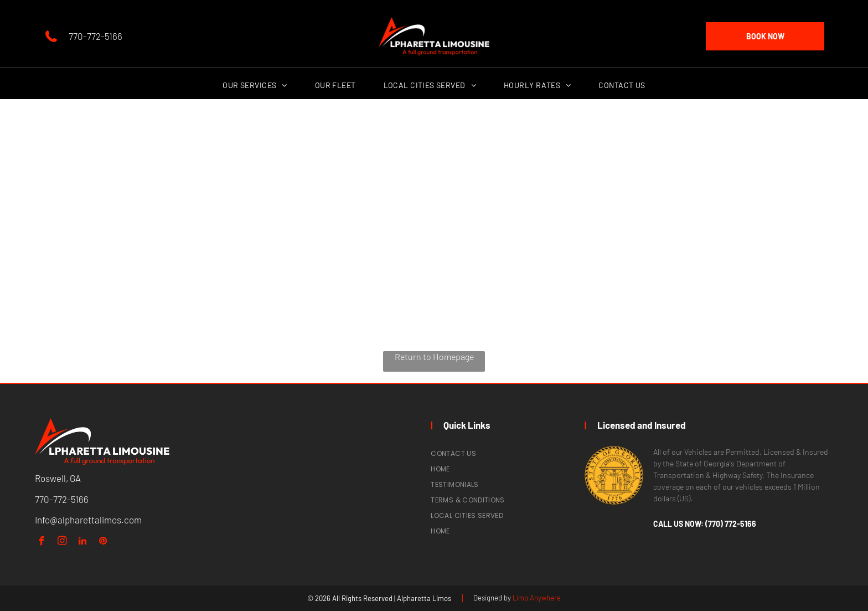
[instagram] (62, 542)
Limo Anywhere (537, 598)
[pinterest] (103, 542)
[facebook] (42, 542)
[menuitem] (255, 85)
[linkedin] (83, 542)
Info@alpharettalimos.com (88, 520)
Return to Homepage (434, 356)
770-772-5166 (95, 36)
